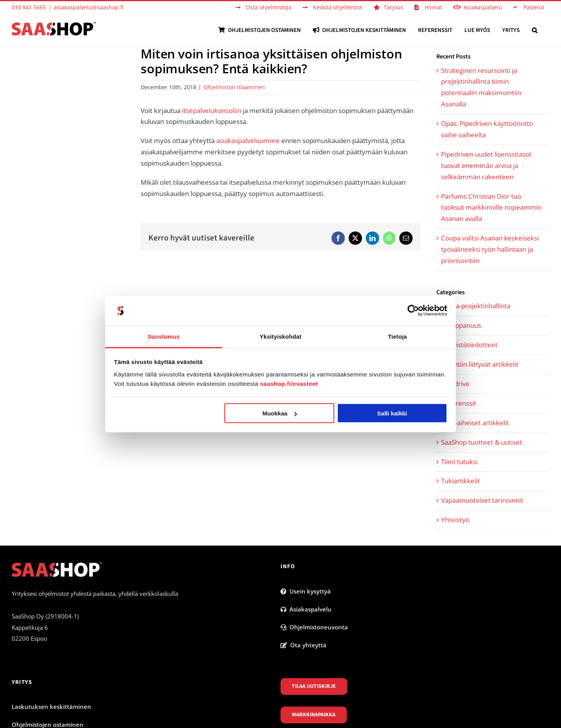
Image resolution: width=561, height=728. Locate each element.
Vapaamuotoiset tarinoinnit (482, 500)
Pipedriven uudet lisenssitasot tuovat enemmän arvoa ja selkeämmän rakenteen (486, 165)
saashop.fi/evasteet (289, 383)
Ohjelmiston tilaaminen (234, 87)
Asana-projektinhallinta (476, 306)
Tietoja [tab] (398, 336)
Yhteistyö (455, 520)
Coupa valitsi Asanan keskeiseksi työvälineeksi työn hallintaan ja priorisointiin (490, 249)
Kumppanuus (461, 325)
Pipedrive (455, 384)
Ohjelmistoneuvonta (314, 627)
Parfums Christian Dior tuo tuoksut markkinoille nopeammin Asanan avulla (491, 208)
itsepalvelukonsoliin (212, 110)
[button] (535, 30)
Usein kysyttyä (306, 591)
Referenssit (459, 403)
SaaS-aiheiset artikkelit (475, 423)
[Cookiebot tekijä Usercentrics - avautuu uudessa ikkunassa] (413, 311)
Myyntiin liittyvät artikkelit (480, 364)
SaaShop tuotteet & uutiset (482, 442)
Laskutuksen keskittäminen (51, 707)
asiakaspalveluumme (248, 140)
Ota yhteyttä (303, 645)
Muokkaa (279, 413)
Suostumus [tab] (164, 336)
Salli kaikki (392, 413)
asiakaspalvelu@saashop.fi (89, 7)
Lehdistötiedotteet (469, 345)
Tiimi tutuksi (459, 462)
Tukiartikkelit (460, 481)
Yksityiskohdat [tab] (280, 336)
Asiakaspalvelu (306, 609)
